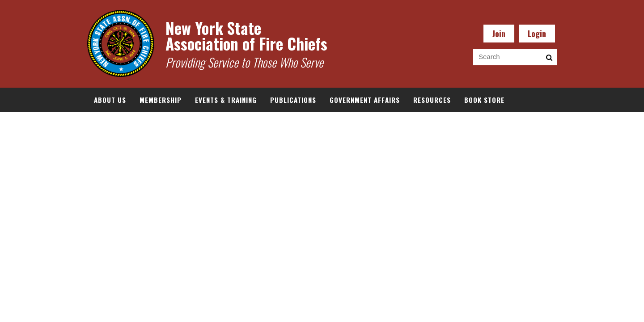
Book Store (484, 100)
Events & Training (226, 100)
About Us (110, 100)
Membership (161, 100)
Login (537, 34)
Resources (432, 100)
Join (499, 34)
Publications (293, 100)
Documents (113, 124)
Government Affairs (365, 100)
